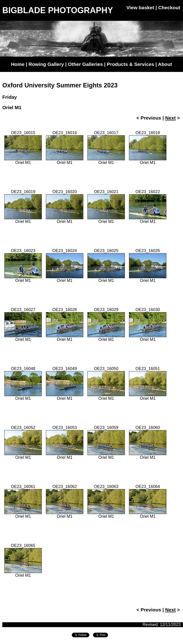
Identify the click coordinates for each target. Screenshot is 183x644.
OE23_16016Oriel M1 (65, 148)
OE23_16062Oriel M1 (65, 501)
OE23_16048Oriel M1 (23, 384)
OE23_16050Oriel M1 (106, 384)
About (165, 64)
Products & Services (130, 64)
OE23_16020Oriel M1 (65, 207)
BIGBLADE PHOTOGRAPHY (58, 10)
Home (18, 64)
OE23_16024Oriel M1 (65, 266)
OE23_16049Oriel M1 (65, 384)
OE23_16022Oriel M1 (148, 207)
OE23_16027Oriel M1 (23, 325)
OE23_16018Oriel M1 (148, 148)
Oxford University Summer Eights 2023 (60, 85)
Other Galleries (85, 64)
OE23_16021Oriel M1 (106, 207)
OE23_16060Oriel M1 (148, 442)
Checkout (169, 8)
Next (171, 118)
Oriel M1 (12, 107)
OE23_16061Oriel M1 (23, 501)
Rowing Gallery (46, 64)
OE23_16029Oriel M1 (106, 325)
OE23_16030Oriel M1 (148, 325)
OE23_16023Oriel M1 (23, 266)
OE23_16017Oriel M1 (106, 148)
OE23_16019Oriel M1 (23, 207)
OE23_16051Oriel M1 (148, 384)
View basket (140, 8)
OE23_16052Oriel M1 (23, 442)
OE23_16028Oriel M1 (65, 325)
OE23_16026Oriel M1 (148, 266)
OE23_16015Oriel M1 (23, 148)
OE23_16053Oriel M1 (65, 442)
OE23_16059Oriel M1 (106, 442)
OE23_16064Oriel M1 (148, 501)
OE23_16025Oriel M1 (106, 266)
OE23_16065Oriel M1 (23, 560)
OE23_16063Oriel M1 (106, 501)
